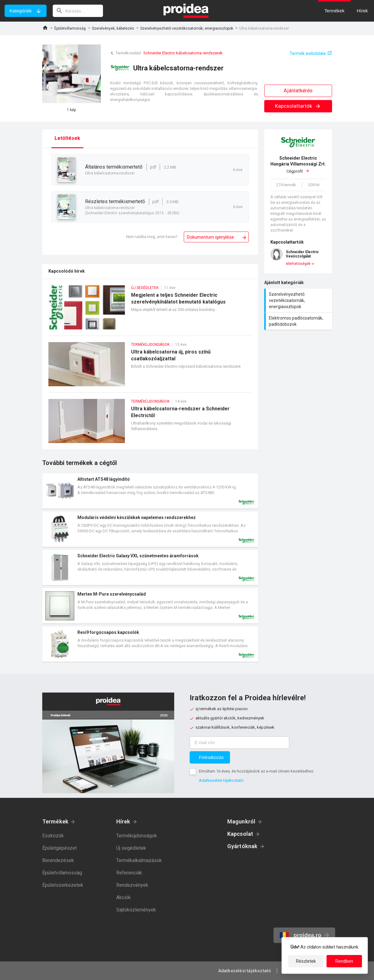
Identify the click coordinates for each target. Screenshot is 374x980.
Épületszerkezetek (63, 885)
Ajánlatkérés (298, 90)
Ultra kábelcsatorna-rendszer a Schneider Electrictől (150, 424)
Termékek (55, 821)
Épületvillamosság (70, 28)
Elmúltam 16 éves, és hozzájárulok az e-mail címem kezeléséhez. (257, 771)
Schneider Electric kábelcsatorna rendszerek (183, 53)
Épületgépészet (60, 848)
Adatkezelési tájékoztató (221, 780)
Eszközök (53, 836)
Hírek (123, 821)
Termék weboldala (308, 53)
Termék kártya (150, 491)
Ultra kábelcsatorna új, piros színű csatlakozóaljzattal (150, 367)
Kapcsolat (240, 834)
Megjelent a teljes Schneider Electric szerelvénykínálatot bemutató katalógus (150, 310)
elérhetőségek (298, 264)
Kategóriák (21, 11)
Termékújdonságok (137, 836)
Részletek (306, 961)
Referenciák (129, 873)
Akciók (123, 897)
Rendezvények (132, 885)
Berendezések (58, 860)
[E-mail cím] (239, 743)
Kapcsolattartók (298, 106)
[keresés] (78, 11)
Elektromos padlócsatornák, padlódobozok (299, 321)
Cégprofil (298, 164)
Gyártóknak (242, 846)
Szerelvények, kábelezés (113, 28)
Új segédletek (131, 848)
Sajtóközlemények (136, 910)
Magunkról (241, 821)
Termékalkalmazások (139, 860)
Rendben (344, 961)
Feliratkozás (211, 757)
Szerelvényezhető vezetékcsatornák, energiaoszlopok (187, 28)
